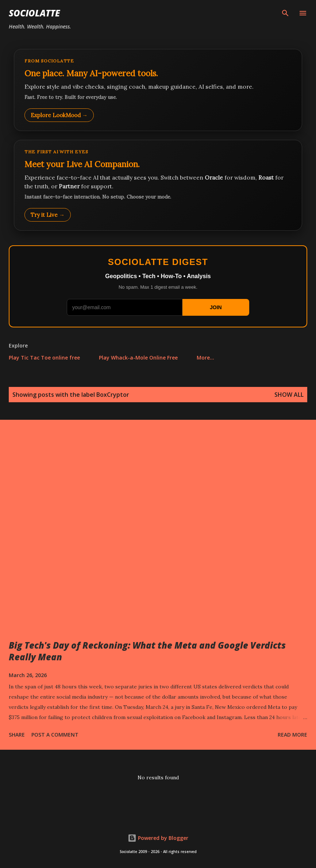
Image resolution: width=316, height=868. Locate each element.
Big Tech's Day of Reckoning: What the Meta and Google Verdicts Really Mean (147, 651)
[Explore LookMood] (158, 90)
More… (205, 358)
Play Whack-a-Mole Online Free (138, 358)
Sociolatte (34, 13)
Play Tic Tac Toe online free (44, 358)
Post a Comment (55, 735)
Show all (289, 395)
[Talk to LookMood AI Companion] (158, 185)
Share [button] (17, 735)
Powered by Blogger (158, 838)
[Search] (285, 13)
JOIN (216, 307)
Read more (292, 735)
